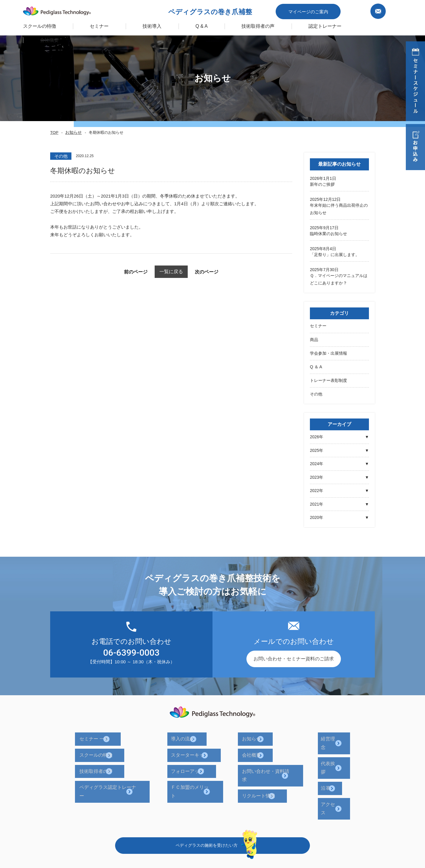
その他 (316, 392)
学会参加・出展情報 (328, 352)
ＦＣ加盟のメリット (202, 768)
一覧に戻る (171, 272)
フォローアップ (197, 757)
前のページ (124, 272)
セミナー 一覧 (109, 734)
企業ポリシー (213, 825)
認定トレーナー (324, 25)
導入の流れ (192, 734)
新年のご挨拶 (322, 184)
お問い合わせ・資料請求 (272, 757)
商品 (314, 338)
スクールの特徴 (45, 25)
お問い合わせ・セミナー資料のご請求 (294, 657)
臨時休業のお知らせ (328, 233)
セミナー (318, 325)
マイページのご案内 (317, 10)
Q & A (203, 25)
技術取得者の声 (259, 25)
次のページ (219, 272)
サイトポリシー (308, 825)
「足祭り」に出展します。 (335, 254)
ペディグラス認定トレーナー (125, 768)
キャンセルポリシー (355, 825)
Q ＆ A (316, 365)
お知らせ (71, 133)
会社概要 (255, 746)
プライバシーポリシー (259, 825)
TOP (54, 133)
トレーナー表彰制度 (328, 379)
